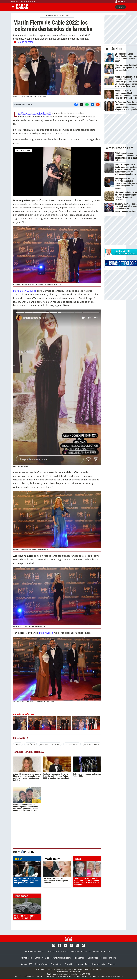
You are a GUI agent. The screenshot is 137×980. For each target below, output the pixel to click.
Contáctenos (57, 964)
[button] (57, 72)
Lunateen (98, 952)
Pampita (18, 744)
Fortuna (65, 952)
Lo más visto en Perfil (119, 148)
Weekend (75, 952)
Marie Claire (53, 952)
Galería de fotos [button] (24, 42)
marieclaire (57, 859)
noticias (27, 859)
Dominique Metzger (72, 744)
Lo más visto (113, 49)
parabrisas (27, 896)
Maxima (113, 958)
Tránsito (112, 964)
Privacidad (69, 964)
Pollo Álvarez (46, 633)
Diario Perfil (31, 952)
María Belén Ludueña (25, 291)
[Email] (98, 105)
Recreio (103, 958)
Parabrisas (86, 952)
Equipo (80, 964)
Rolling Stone (80, 958)
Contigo (46, 958)
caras (87, 859)
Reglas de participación (96, 964)
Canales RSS (27, 964)
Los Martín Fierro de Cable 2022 (35, 113)
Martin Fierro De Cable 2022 (50, 744)
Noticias (42, 952)
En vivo (120, 7)
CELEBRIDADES (51, 16)
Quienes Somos (41, 964)
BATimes (108, 952)
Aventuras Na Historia (61, 958)
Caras (37, 958)
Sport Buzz (93, 958)
